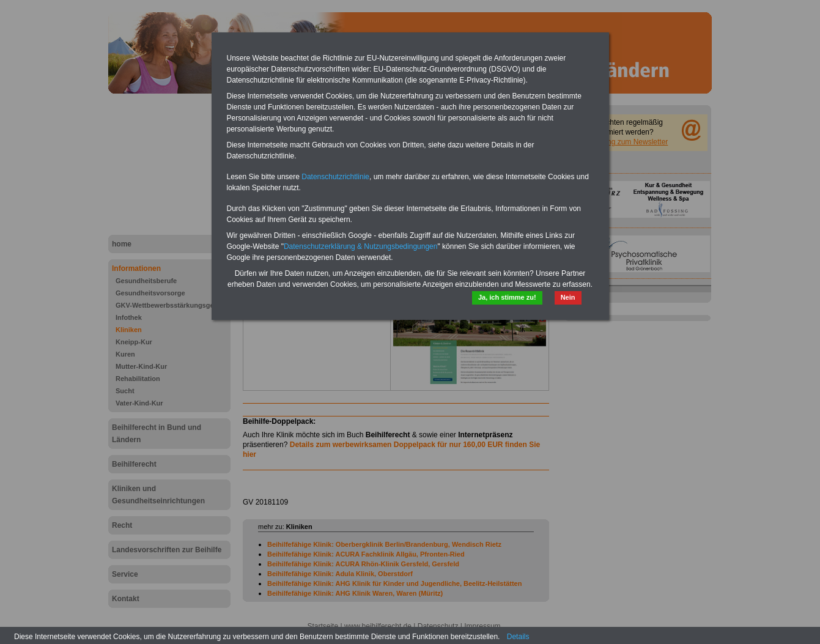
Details (518, 637)
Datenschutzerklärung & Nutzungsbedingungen (361, 246)
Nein (568, 297)
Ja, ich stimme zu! (507, 297)
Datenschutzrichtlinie (335, 177)
